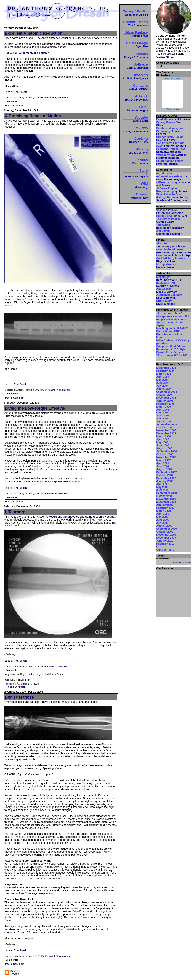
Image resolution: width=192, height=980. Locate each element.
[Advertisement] (173, 593)
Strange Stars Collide (170, 139)
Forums (135, 161)
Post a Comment (15, 105)
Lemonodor (173, 255)
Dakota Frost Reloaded (171, 352)
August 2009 (164, 526)
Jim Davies (169, 232)
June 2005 (163, 416)
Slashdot (170, 245)
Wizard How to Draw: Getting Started (172, 197)
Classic (135, 196)
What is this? (173, 109)
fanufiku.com (13, 929)
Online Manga (135, 45)
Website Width (171, 156)
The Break (20, 92)
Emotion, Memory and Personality (170, 131)
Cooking (135, 140)
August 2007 (164, 469)
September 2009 (167, 529)
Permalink (49, 98)
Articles (135, 55)
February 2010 (165, 544)
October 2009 (165, 532)
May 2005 (162, 413)
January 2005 (165, 401)
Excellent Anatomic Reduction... (35, 33)
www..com (173, 79)
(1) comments (62, 666)
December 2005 (166, 433)
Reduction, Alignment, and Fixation (27, 53)
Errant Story (166, 302)
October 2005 (165, 427)
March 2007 (164, 460)
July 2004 (162, 386)
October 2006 (165, 454)
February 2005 (165, 404)
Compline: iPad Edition (171, 346)
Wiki (135, 185)
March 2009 (164, 511)
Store (135, 173)
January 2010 (165, 541)
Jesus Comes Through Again (171, 324)
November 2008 (166, 499)
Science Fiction (135, 23)
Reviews (135, 129)
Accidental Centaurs (169, 296)
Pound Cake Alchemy (170, 162)
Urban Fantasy (135, 34)
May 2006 (162, 442)
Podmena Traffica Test (170, 150)
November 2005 (166, 430)
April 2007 (163, 463)
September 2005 (167, 424)
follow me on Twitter (182, 563)
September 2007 (167, 472)
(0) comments (61, 98)
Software (135, 66)
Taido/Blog (170, 226)
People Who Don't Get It (171, 319)
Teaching (135, 76)
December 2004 (166, 398)
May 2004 (162, 380)
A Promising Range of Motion (33, 116)
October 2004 (165, 395)
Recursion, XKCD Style (171, 349)
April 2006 (163, 439)
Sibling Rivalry (169, 124)
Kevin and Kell (168, 284)
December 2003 (166, 368)
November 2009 (166, 535)
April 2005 (163, 410)
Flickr (135, 108)
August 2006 (164, 448)
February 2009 (165, 508)
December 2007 (166, 478)
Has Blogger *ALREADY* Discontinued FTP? (172, 330)
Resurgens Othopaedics (64, 517)
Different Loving (173, 184)
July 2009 (162, 523)
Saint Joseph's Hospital (100, 517)
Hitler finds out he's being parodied (173, 342)
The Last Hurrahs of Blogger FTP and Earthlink (173, 315)
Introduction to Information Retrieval (172, 176)
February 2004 (165, 371)
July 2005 (162, 419)
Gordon (25, 684)
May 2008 (162, 487)
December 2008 (166, 502)
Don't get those (19, 697)
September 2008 (167, 493)
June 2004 (163, 383)
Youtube (135, 119)
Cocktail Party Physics (171, 260)
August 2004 (164, 389)
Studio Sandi (172, 216)
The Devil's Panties (168, 220)
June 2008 (163, 490)
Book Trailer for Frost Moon (170, 336)
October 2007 (165, 475)
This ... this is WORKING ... (172, 357)
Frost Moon (173, 119)
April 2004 (163, 377)
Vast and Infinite (169, 211)
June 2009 (163, 520)
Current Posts (165, 550)
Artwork (135, 98)
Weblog (135, 151)
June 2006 (163, 445)
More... (170, 57)
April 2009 (163, 514)
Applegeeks (167, 290)
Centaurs (135, 87)
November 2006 (166, 457)
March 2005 (164, 407)
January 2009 (165, 505)
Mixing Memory (166, 266)
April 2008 (163, 484)
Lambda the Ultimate (173, 251)
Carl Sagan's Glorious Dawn (171, 144)
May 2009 (162, 517)
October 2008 (165, 496)
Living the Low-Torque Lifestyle (35, 408)
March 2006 (164, 436)
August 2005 (164, 421)
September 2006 (167, 451)
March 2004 (164, 374)
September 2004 (167, 392)
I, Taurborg (15, 512)
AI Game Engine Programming (172, 190)
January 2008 (165, 481)
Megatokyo (169, 279)
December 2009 (166, 538)
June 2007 (163, 466)
